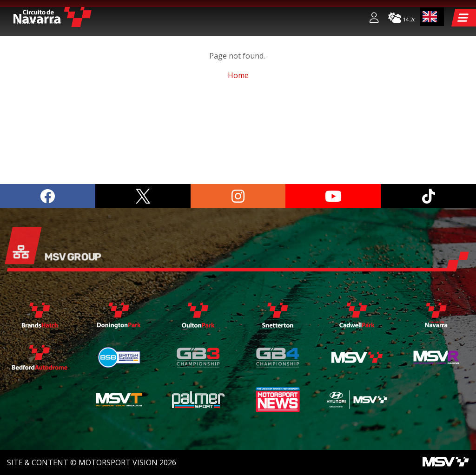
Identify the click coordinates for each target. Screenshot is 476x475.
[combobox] (432, 17)
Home (26, 107)
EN (430, 17)
